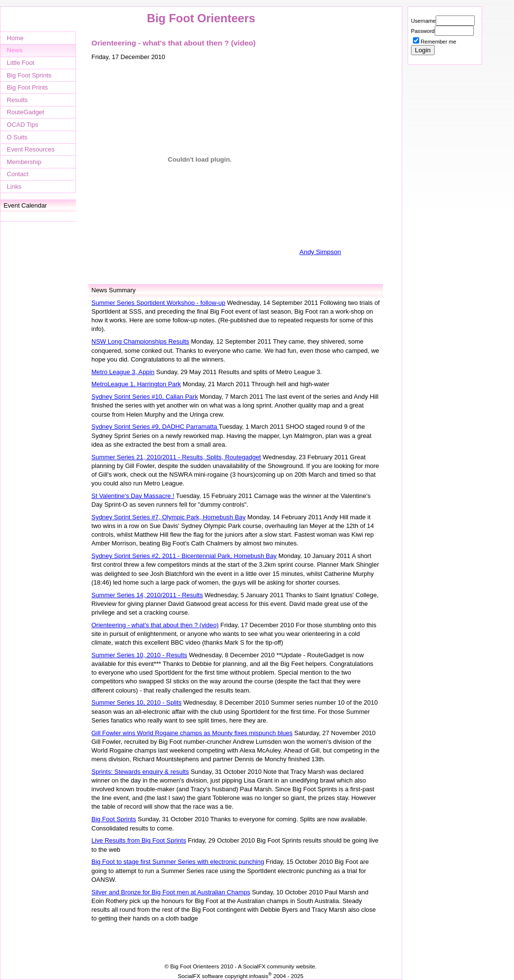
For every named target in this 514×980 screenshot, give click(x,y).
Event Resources (31, 149)
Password (423, 31)
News (15, 50)
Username (423, 21)
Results (17, 100)
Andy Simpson (320, 252)
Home (15, 38)
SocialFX (254, 966)
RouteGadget (25, 112)
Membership (24, 162)
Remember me (438, 42)
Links (14, 187)
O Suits (17, 137)
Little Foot (21, 63)
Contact (18, 174)
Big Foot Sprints (29, 75)
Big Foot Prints (27, 87)
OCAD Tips (22, 125)
